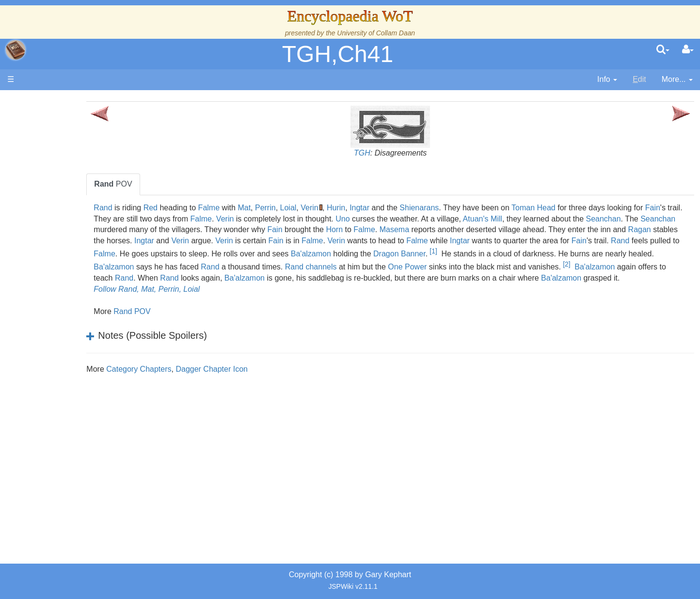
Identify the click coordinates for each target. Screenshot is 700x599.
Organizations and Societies (94, 306)
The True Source (75, 184)
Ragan (367, 241)
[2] (503, 275)
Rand (174, 208)
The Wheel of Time (79, 173)
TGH (398, 153)
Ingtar (430, 208)
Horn (560, 229)
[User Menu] (688, 50)
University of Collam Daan (376, 33)
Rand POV (203, 323)
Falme (280, 208)
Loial (359, 208)
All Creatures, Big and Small (95, 328)
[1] (307, 262)
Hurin (407, 208)
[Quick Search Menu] (663, 50)
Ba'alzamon (185, 265)
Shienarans (490, 208)
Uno (491, 219)
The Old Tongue (74, 261)
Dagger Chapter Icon (283, 380)
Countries (82, 250)
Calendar (62, 206)
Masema (619, 229)
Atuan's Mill (630, 219)
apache (16, 50)
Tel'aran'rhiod (69, 372)
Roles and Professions (85, 317)
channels (258, 278)
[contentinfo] (607, 80)
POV (184, 184)
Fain (210, 219)
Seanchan (245, 229)
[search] (663, 50)
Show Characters (76, 294)
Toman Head (604, 208)
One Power (344, 278)
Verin (381, 208)
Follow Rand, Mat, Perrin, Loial (218, 300)
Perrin (336, 208)
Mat (315, 208)
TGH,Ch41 (338, 54)
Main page (45, 101)
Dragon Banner (273, 265)
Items (56, 339)
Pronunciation (70, 405)
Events (58, 217)
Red (221, 208)
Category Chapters (210, 380)
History (58, 195)
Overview (82, 239)
